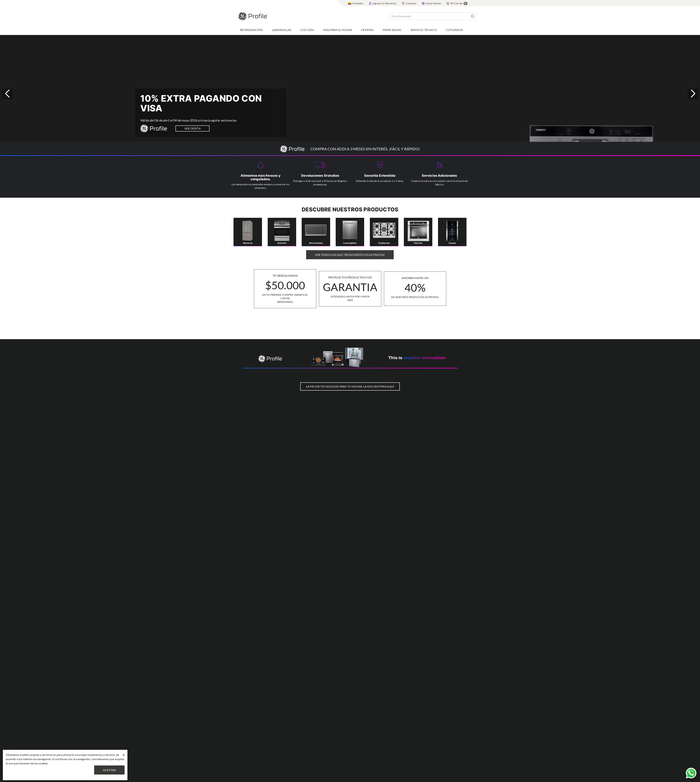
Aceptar (109, 770)
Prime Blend (392, 30)
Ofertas (367, 30)
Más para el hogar (338, 30)
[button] (693, 94)
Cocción (307, 30)
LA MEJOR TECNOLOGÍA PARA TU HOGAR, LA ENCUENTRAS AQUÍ (350, 386)
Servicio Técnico (424, 30)
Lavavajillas (282, 30)
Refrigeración (251, 30)
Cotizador (454, 30)
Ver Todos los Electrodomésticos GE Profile (350, 255)
